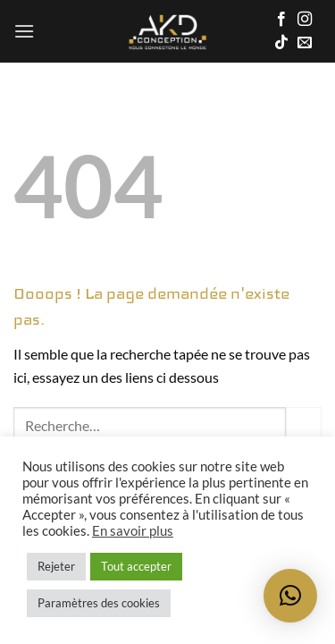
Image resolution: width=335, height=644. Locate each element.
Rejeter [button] (56, 566)
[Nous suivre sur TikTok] (281, 43)
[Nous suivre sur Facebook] (281, 20)
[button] (24, 31)
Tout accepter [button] (136, 566)
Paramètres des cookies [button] (99, 603)
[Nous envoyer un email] (305, 43)
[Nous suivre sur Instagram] (305, 20)
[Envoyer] (304, 424)
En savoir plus (133, 531)
